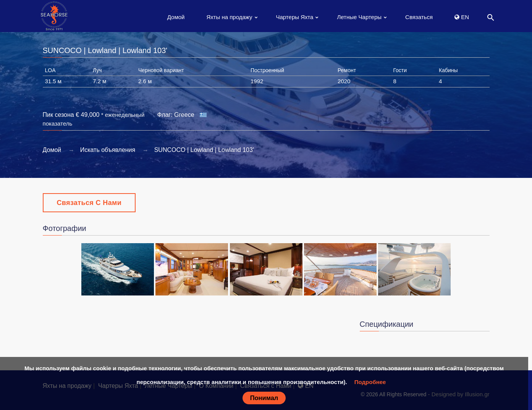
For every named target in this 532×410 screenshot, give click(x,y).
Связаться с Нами (89, 203)
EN (462, 17)
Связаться (419, 17)
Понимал (264, 398)
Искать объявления (108, 150)
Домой (176, 17)
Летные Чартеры (359, 17)
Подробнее (370, 382)
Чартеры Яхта (295, 17)
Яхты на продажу (229, 17)
